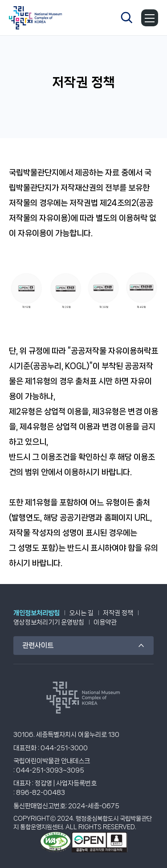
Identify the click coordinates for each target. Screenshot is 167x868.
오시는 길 (81, 613)
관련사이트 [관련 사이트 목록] (38, 645)
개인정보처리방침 (37, 613)
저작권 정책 (118, 613)
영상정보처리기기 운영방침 (49, 622)
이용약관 (105, 622)
